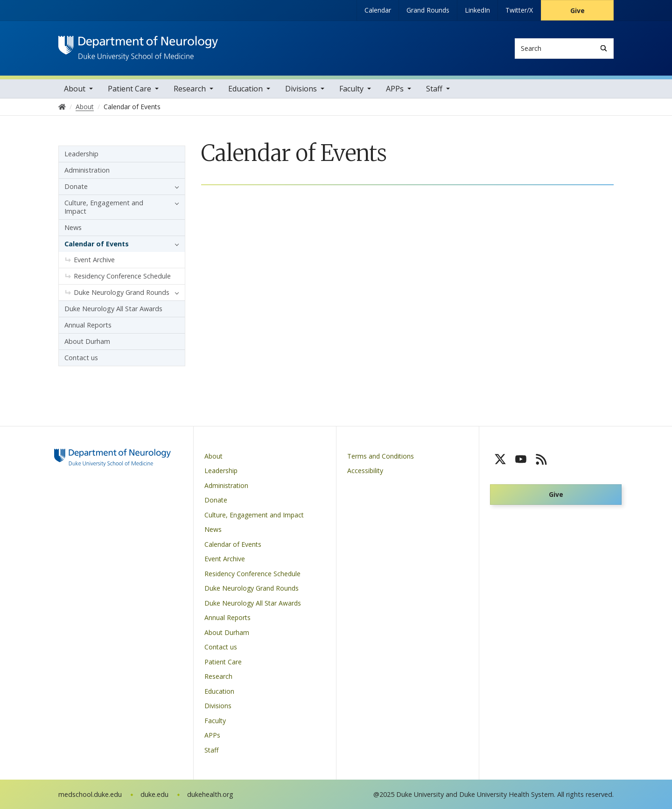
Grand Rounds (428, 10)
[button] (175, 187)
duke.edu (154, 794)
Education (245, 89)
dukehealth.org (210, 794)
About (75, 89)
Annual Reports (88, 325)
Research (190, 89)
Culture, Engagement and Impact (104, 207)
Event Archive (94, 260)
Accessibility (365, 471)
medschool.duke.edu (90, 794)
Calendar (378, 10)
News (73, 227)
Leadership (81, 154)
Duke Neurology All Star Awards (113, 309)
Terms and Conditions (381, 456)
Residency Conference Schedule (122, 276)
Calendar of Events (97, 244)
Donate (76, 186)
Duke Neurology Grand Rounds (122, 292)
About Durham (87, 341)
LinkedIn (477, 10)
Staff (434, 89)
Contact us (81, 358)
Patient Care (129, 89)
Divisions (301, 89)
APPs (395, 89)
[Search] (604, 48)
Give (577, 10)
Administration (87, 170)
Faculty (351, 89)
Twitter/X (519, 10)
